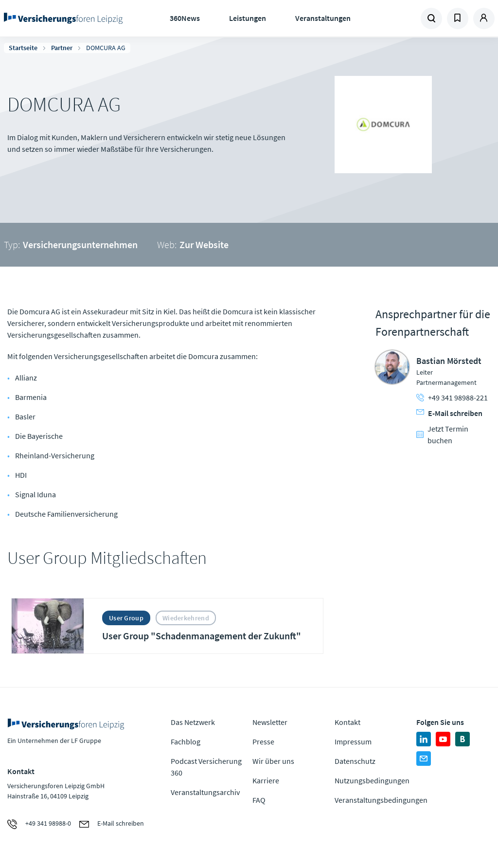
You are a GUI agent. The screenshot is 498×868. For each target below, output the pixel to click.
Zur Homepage (63, 18)
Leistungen (248, 18)
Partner (62, 48)
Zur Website (204, 244)
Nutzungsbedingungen (372, 780)
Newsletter (270, 722)
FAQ (259, 800)
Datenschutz (355, 761)
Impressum (353, 741)
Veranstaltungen (323, 18)
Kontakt (347, 722)
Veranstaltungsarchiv (205, 792)
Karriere (266, 780)
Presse (263, 741)
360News (185, 18)
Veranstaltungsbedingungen (381, 800)
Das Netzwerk (193, 722)
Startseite (23, 48)
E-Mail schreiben (449, 413)
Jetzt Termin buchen (442, 434)
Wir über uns (273, 761)
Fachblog (186, 741)
